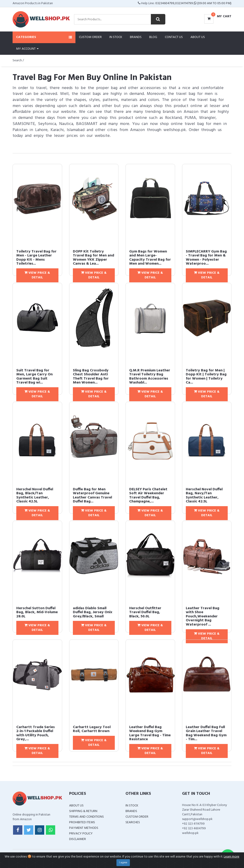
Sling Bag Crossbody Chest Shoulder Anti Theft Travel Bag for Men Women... (91, 377)
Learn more (232, 857)
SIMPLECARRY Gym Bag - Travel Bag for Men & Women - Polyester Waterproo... (206, 258)
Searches (133, 822)
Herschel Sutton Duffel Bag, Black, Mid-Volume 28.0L (37, 612)
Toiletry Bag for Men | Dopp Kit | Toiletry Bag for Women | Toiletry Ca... (206, 377)
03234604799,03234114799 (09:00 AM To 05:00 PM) (193, 3)
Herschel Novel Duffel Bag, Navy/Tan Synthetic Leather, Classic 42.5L (204, 496)
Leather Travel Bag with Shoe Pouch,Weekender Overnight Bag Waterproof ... (203, 616)
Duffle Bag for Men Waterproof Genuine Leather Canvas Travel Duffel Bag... (92, 496)
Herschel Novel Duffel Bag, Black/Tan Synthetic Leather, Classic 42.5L (35, 496)
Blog (153, 37)
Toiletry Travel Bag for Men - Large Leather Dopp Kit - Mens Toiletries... (36, 258)
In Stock (116, 37)
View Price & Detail (37, 275)
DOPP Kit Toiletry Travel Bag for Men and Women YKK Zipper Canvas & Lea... (93, 258)
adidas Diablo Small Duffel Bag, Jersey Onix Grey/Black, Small (93, 612)
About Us (198, 37)
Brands (136, 37)
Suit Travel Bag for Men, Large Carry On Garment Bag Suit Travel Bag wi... (34, 377)
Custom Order (90, 37)
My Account (27, 49)
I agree (123, 863)
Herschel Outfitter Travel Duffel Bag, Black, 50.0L (145, 612)
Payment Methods (84, 828)
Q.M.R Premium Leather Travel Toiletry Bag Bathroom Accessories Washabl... (150, 377)
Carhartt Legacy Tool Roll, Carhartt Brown (92, 729)
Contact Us (174, 37)
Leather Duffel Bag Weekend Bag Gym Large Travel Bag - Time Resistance (150, 733)
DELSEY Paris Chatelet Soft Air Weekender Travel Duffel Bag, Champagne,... (148, 496)
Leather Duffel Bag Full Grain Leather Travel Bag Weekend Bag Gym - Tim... (206, 733)
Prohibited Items (82, 822)
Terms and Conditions (86, 817)
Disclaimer (78, 839)
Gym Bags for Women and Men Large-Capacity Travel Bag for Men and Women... (150, 258)
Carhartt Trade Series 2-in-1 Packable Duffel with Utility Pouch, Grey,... (36, 733)
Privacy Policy (81, 834)
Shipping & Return (83, 811)
